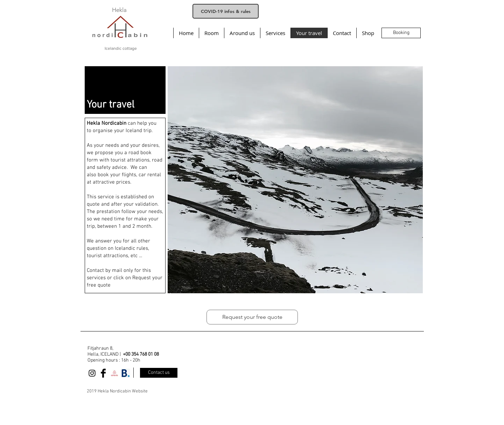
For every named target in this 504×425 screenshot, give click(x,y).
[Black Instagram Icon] (92, 373)
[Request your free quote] (252, 317)
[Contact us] (159, 373)
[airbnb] (114, 373)
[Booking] (401, 33)
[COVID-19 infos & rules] (226, 11)
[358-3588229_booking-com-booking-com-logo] (126, 373)
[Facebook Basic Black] (103, 373)
